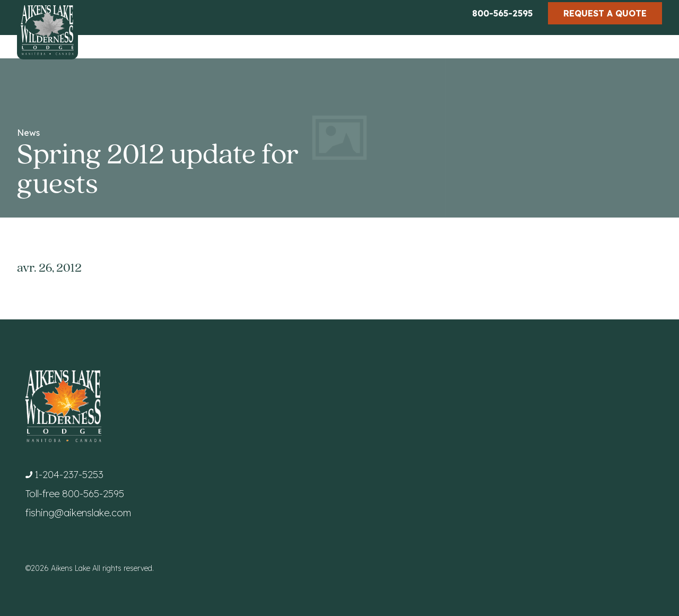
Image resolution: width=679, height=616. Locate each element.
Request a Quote (605, 13)
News (28, 133)
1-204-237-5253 (69, 475)
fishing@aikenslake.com (78, 513)
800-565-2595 (502, 13)
